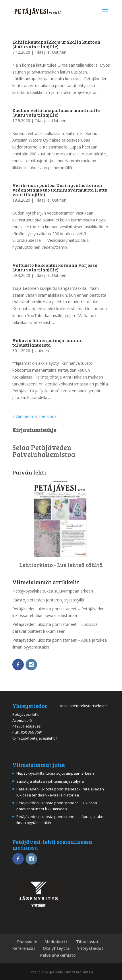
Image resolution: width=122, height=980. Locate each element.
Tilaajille (42, 52)
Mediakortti (57, 942)
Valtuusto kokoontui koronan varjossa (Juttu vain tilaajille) (55, 267)
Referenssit (24, 948)
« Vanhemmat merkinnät (35, 416)
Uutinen (59, 52)
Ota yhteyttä (56, 948)
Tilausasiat (87, 942)
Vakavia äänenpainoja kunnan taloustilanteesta (48, 343)
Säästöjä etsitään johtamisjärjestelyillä (48, 600)
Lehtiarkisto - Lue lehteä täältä (61, 565)
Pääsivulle (27, 942)
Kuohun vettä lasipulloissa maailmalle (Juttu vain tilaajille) (56, 112)
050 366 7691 (32, 732)
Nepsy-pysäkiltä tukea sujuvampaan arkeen (53, 591)
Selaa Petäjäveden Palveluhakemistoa (44, 451)
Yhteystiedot (90, 948)
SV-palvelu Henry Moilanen (69, 972)
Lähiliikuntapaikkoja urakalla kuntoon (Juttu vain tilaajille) (56, 44)
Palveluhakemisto (58, 955)
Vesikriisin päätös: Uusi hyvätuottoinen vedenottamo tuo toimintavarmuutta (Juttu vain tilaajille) (60, 190)
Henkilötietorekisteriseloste (83, 706)
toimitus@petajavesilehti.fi (35, 738)
